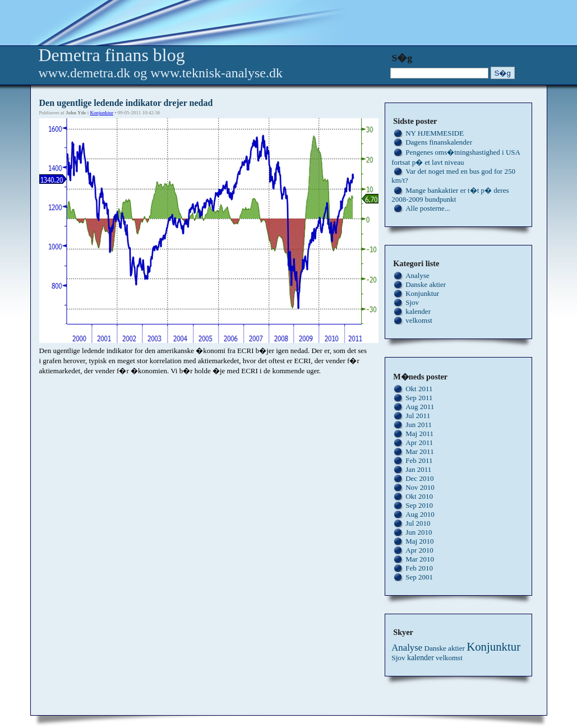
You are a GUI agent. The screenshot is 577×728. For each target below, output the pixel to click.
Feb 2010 (419, 568)
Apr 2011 (419, 442)
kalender (418, 311)
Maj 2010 (419, 541)
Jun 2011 (419, 425)
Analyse (417, 275)
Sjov (412, 302)
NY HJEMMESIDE (435, 133)
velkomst (419, 320)
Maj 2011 (419, 433)
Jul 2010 (418, 523)
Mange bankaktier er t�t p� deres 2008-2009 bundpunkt (450, 195)
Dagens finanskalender (439, 142)
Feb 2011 (419, 460)
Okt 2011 (419, 389)
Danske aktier (426, 284)
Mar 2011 (419, 451)
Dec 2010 (419, 478)
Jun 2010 (419, 532)
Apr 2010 (419, 550)
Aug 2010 (420, 514)
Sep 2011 (419, 398)
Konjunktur (101, 113)
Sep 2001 (419, 577)
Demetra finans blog (112, 55)
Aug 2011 (420, 407)
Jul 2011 (418, 416)
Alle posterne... (428, 208)
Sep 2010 (419, 505)
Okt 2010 (419, 496)
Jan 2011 (418, 469)
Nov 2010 (420, 487)
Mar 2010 (420, 559)
